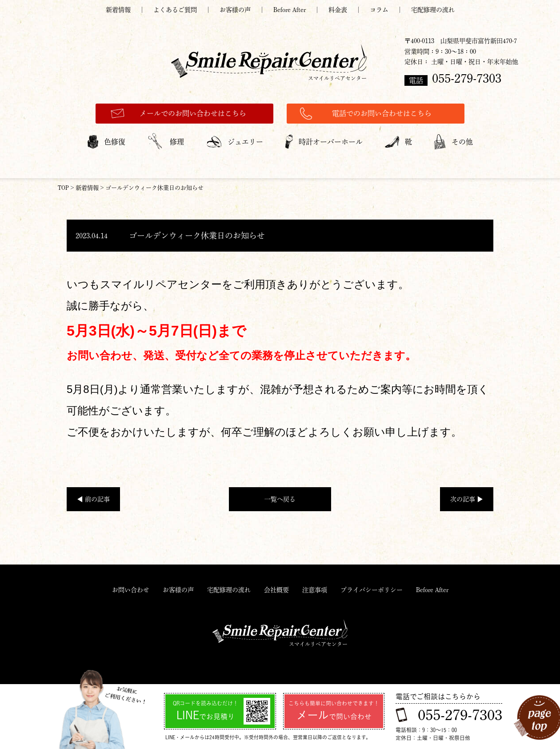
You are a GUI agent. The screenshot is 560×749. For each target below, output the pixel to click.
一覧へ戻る (280, 499)
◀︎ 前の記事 (93, 499)
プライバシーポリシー (372, 590)
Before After (290, 10)
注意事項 (315, 590)
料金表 (338, 10)
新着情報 (118, 10)
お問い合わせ (131, 590)
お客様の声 (235, 10)
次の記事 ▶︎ (467, 499)
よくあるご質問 (175, 10)
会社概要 (276, 590)
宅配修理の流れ (433, 10)
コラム (379, 10)
